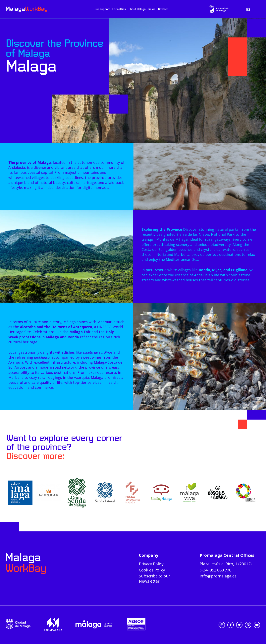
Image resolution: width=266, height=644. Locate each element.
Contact (163, 9)
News (152, 9)
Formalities (119, 9)
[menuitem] (248, 9)
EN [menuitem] (255, 9)
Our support (102, 9)
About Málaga (137, 9)
